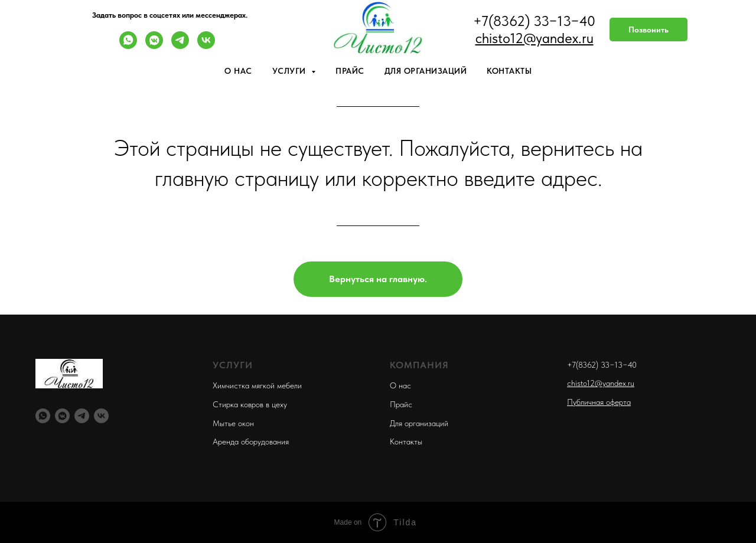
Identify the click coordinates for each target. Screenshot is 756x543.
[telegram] (180, 46)
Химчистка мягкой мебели (257, 385)
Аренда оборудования (251, 441)
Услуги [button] (291, 71)
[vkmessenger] (154, 46)
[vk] (206, 46)
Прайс (350, 71)
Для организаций (426, 71)
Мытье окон (233, 423)
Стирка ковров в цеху (250, 404)
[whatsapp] (128, 46)
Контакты (509, 71)
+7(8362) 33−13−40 (602, 365)
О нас (238, 71)
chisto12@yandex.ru (601, 383)
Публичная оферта (599, 402)
